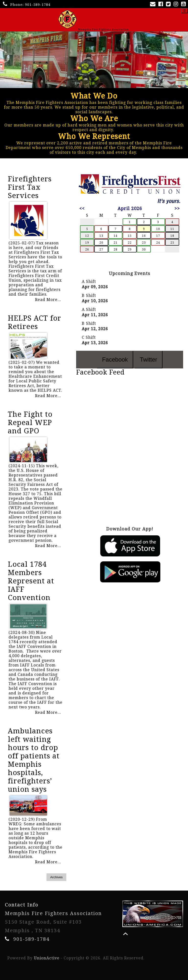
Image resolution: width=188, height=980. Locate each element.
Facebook (115, 359)
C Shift (89, 337)
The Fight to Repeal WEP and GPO (30, 423)
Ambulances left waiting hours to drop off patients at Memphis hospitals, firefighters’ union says (34, 760)
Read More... (48, 300)
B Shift (89, 295)
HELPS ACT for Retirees (35, 322)
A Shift (89, 282)
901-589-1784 (38, 5)
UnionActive (47, 958)
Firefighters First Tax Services (30, 187)
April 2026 (130, 208)
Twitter (148, 359)
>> (177, 208)
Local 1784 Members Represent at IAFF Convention (31, 581)
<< (82, 208)
